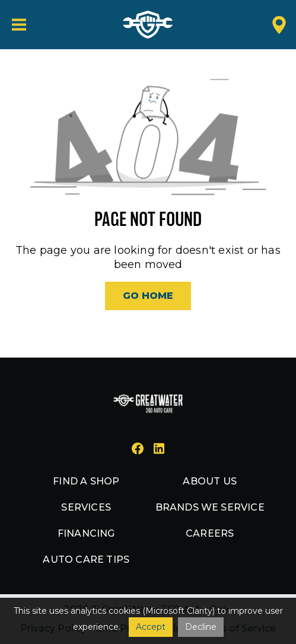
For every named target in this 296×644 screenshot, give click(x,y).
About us (210, 481)
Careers (210, 533)
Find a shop (86, 481)
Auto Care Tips (86, 559)
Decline (201, 627)
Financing (86, 533)
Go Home (148, 296)
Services (86, 507)
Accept (151, 627)
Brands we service (210, 507)
